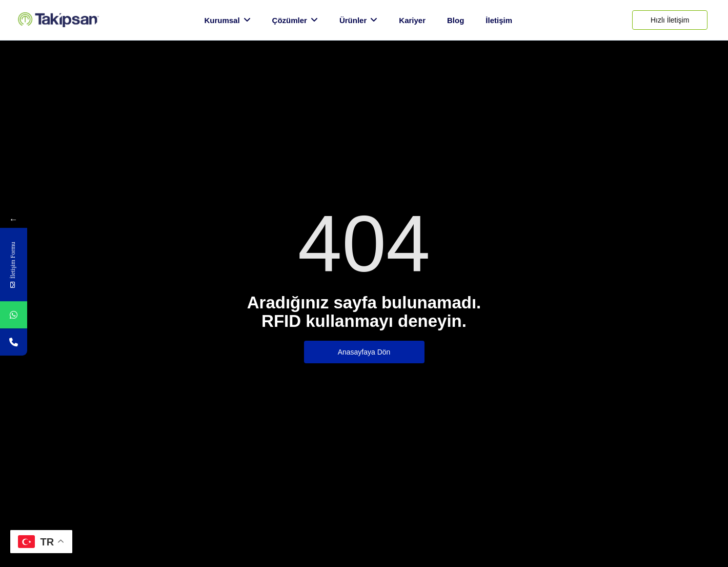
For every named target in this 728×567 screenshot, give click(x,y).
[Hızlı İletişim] (670, 20)
